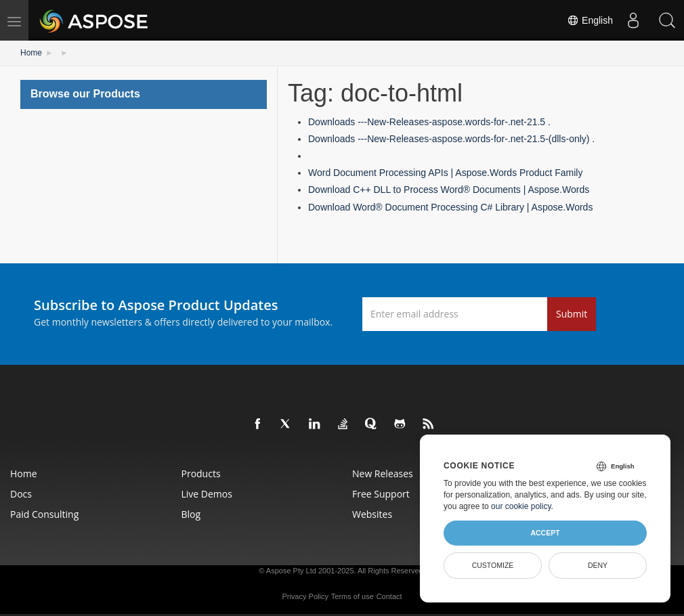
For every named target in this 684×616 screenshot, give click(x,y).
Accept (545, 533)
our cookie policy (521, 506)
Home (31, 53)
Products (201, 474)
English (590, 20)
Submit (572, 314)
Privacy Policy (305, 596)
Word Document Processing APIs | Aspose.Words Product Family (445, 173)
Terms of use (352, 596)
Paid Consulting (44, 514)
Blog (191, 514)
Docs (21, 494)
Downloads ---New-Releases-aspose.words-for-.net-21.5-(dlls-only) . (451, 139)
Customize (493, 565)
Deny (598, 565)
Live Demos (207, 494)
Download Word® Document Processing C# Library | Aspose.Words (450, 207)
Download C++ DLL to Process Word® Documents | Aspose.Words (449, 190)
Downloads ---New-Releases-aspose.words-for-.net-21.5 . (429, 122)
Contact (389, 596)
